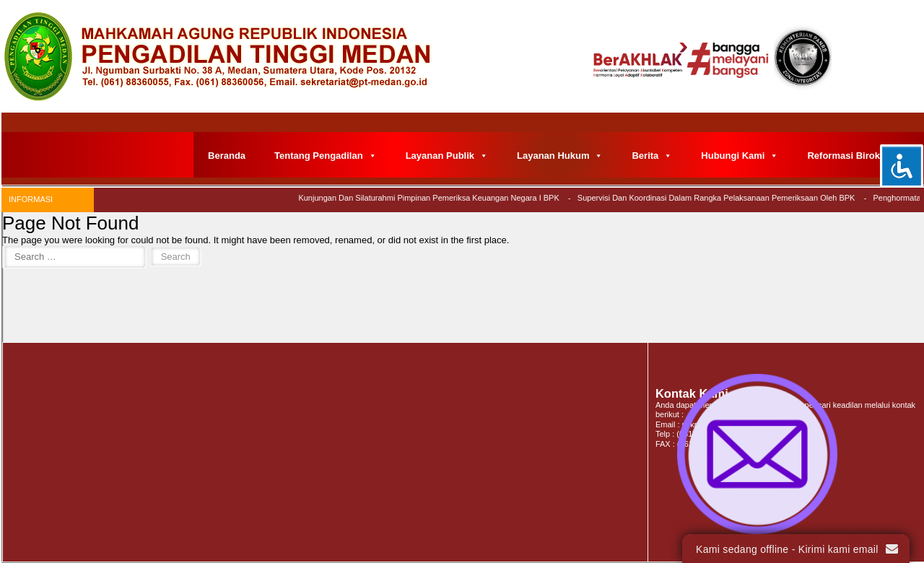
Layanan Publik (447, 156)
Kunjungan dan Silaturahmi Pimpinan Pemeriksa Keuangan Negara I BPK (432, 198)
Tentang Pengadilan (326, 156)
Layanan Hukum (560, 156)
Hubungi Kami (740, 156)
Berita (652, 156)
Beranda (227, 156)
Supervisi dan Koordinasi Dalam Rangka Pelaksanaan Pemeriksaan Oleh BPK (719, 198)
